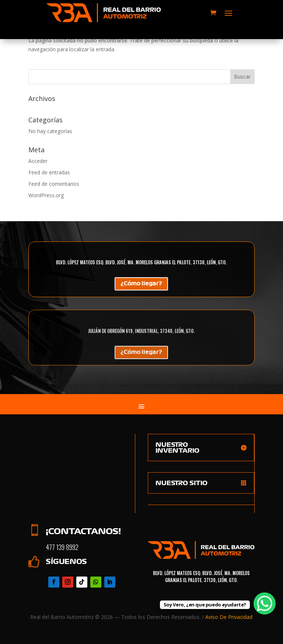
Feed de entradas (49, 172)
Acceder (38, 161)
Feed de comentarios (54, 184)
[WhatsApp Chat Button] (265, 603)
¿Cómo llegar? (141, 285)
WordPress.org (46, 195)
